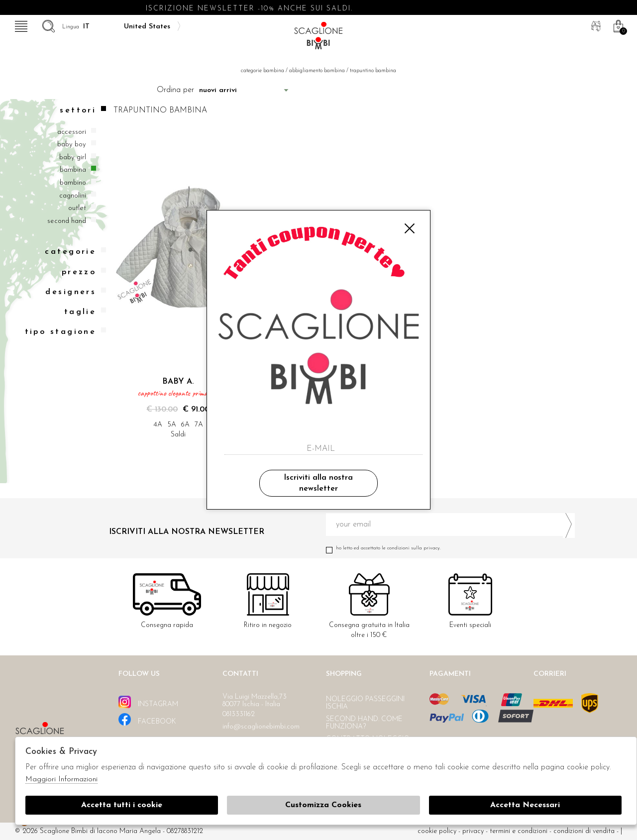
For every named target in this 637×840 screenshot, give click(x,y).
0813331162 (239, 714)
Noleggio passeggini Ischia (365, 703)
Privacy (473, 831)
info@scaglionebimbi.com (261, 727)
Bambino (73, 183)
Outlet (77, 208)
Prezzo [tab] (84, 272)
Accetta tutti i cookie (122, 805)
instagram (148, 702)
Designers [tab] (76, 292)
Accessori (72, 132)
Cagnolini (73, 196)
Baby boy (72, 145)
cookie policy (437, 831)
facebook (147, 719)
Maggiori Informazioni (61, 780)
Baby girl (73, 157)
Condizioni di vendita (584, 831)
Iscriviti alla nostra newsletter (318, 483)
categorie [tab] (75, 252)
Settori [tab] (83, 110)
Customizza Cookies (323, 805)
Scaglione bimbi (318, 39)
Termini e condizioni (519, 831)
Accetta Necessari (525, 805)
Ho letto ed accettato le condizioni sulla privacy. (450, 548)
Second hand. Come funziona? (364, 723)
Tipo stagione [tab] (66, 332)
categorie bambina (263, 71)
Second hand (67, 221)
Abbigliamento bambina (317, 71)
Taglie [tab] (85, 312)
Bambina (73, 170)
